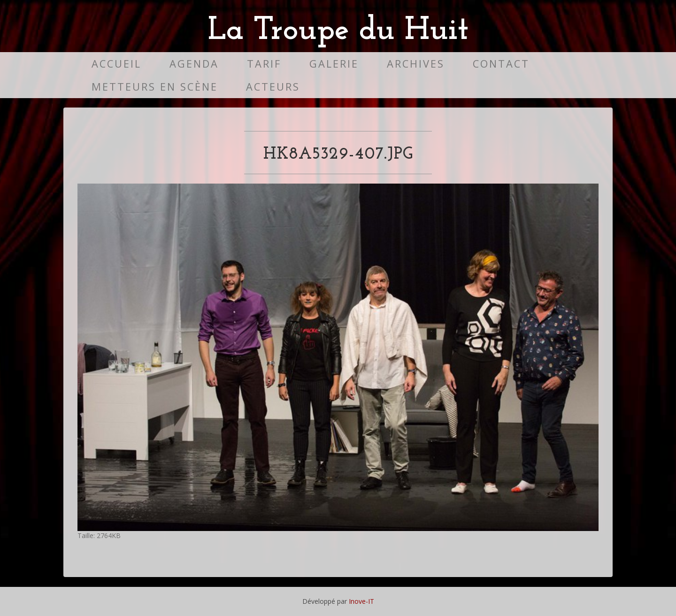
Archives (416, 64)
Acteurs (273, 87)
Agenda (194, 64)
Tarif (264, 64)
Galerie (334, 64)
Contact (501, 64)
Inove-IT (361, 601)
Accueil (116, 64)
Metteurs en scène (155, 87)
